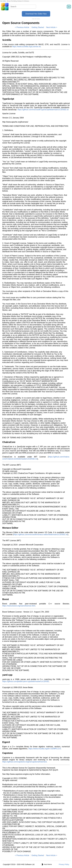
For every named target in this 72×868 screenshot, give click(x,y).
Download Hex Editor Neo (36, 14)
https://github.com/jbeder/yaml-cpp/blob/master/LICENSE (26, 681)
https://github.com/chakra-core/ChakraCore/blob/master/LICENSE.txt (36, 458)
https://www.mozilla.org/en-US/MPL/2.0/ (45, 749)
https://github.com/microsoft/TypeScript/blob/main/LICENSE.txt (43, 110)
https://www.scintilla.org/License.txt (26, 47)
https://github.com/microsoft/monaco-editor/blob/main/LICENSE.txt (41, 534)
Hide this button (36, 19)
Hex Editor (3, 1)
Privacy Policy (64, 864)
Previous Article (23, 27)
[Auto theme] (47, 864)
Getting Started (38, 27)
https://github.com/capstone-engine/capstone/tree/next (24, 762)
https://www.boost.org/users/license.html (19, 606)
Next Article (51, 27)
